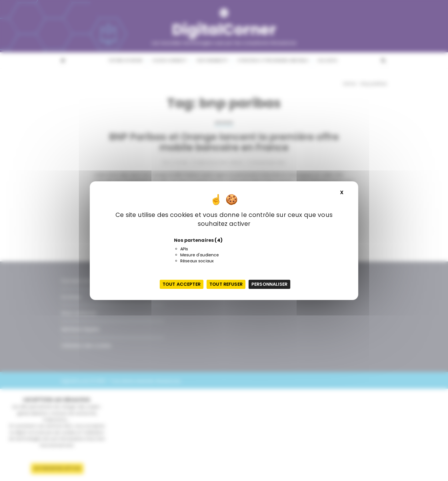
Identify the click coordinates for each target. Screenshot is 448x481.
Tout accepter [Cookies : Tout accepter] (182, 284)
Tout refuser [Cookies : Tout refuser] (226, 284)
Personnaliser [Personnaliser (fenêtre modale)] (269, 284)
